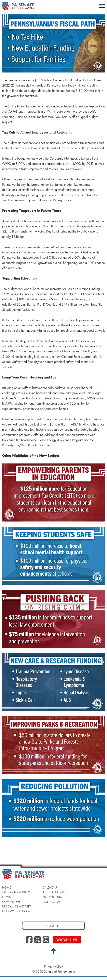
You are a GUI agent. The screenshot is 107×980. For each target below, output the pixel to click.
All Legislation (54, 892)
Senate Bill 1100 (77, 91)
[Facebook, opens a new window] (29, 940)
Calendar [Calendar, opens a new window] (50, 887)
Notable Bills (52, 897)
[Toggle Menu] (102, 6)
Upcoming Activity (16, 906)
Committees (11, 902)
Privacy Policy (53, 966)
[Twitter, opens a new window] (38, 940)
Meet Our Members (16, 892)
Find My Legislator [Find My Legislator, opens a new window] (16, 911)
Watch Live (67, 940)
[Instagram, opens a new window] (46, 940)
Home (7, 887)
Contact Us (51, 902)
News (6, 897)
